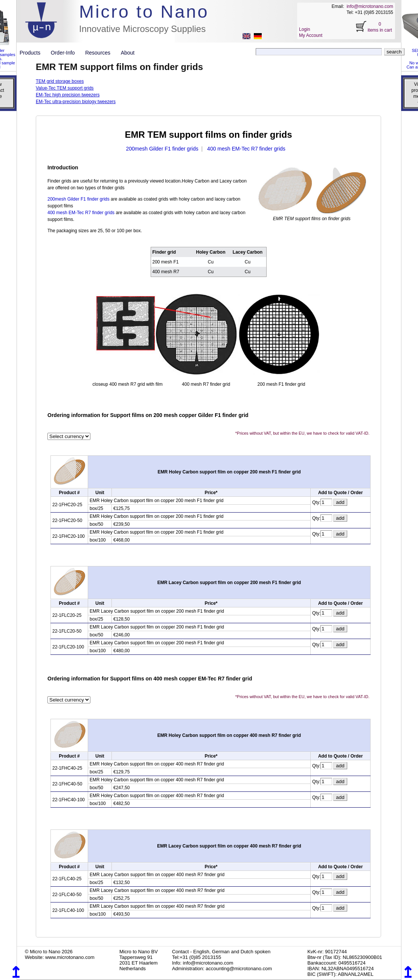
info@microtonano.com (370, 6)
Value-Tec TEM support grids (65, 88)
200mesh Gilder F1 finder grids (162, 149)
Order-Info (66, 53)
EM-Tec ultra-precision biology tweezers (76, 102)
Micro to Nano (144, 11)
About (128, 53)
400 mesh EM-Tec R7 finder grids (246, 149)
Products (33, 53)
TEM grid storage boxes (60, 81)
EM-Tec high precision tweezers (68, 95)
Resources (101, 53)
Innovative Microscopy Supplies (142, 29)
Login (304, 29)
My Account (311, 35)
